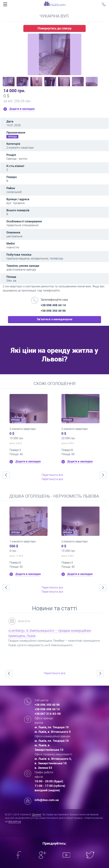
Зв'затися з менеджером (54, 319)
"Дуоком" (37, 814)
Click (5, 5)
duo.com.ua (15, 821)
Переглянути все (52, 475)
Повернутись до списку (54, 28)
